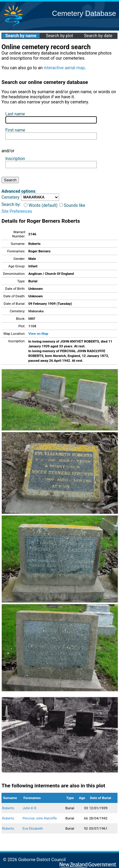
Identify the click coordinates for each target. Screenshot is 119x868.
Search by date (98, 36)
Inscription (15, 159)
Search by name (21, 36)
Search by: (11, 204)
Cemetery (10, 197)
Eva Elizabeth (33, 828)
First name (15, 130)
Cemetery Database (84, 13)
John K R (29, 808)
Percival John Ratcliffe (40, 818)
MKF (32, 319)
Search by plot (59, 36)
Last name (15, 114)
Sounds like (72, 205)
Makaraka (36, 311)
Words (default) (41, 205)
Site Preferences (17, 211)
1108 (32, 326)
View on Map (38, 334)
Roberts (8, 808)
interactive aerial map (64, 68)
